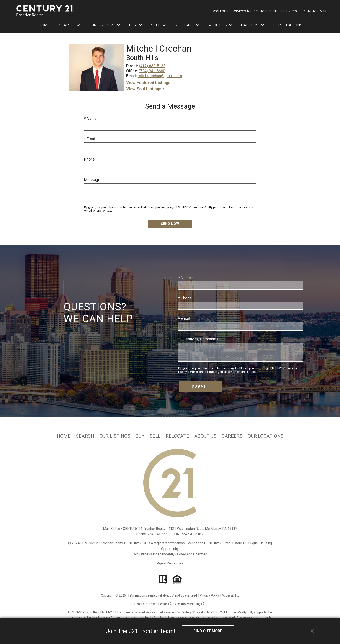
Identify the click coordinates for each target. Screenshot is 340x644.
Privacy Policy (210, 596)
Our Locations (288, 25)
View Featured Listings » (150, 83)
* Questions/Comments (198, 339)
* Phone (185, 298)
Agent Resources (170, 563)
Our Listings (115, 436)
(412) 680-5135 (152, 66)
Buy (140, 436)
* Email (90, 139)
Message (92, 180)
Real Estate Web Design (153, 604)
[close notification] (312, 629)
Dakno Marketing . (191, 604)
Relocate (177, 436)
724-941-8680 (159, 534)
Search (85, 436)
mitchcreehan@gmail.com (160, 76)
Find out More (208, 631)
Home (44, 25)
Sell (155, 436)
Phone (89, 159)
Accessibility (230, 596)
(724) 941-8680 (152, 71)
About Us (205, 436)
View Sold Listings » (145, 89)
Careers (232, 436)
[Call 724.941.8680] (315, 11)
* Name (90, 119)
